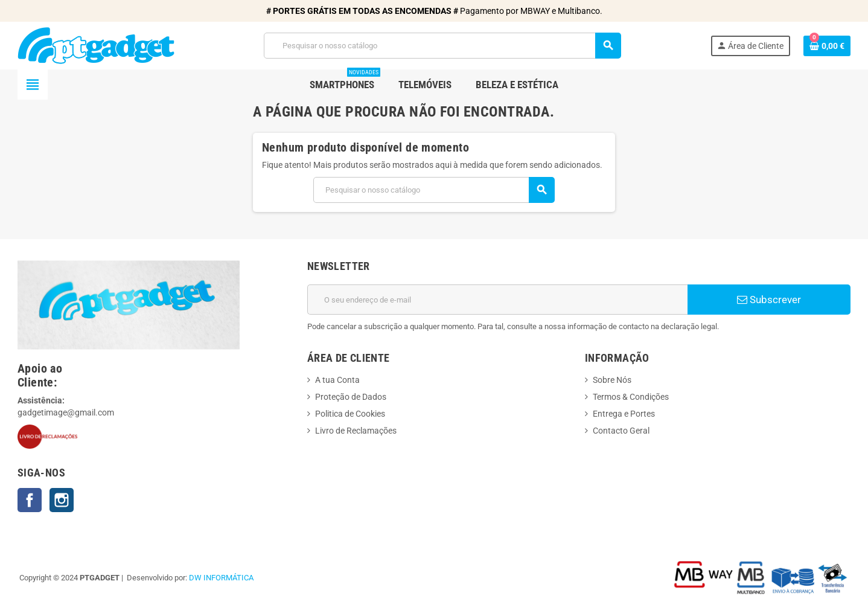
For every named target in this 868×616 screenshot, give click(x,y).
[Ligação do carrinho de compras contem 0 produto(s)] (827, 46)
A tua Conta (337, 380)
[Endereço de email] (497, 300)
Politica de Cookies (350, 414)
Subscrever (769, 300)
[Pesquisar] (442, 46)
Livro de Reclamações (356, 431)
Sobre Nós (612, 380)
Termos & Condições (631, 397)
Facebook (30, 500)
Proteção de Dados (351, 397)
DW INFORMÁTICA (221, 578)
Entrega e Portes (624, 414)
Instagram (62, 500)
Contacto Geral (621, 431)
